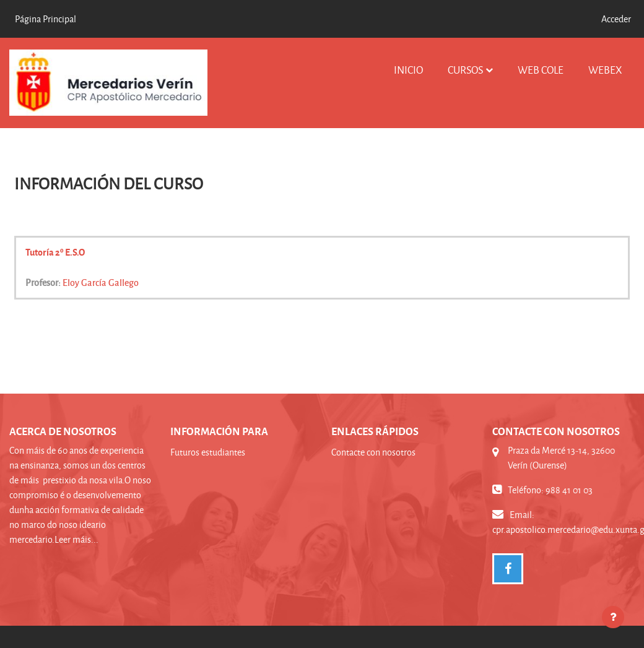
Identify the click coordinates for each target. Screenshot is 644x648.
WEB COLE (541, 70)
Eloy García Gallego (101, 282)
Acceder (616, 19)
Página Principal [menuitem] (46, 19)
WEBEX (605, 70)
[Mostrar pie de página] (613, 617)
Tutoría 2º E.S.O (55, 252)
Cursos (465, 70)
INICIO (408, 70)
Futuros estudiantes (208, 452)
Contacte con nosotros (373, 452)
